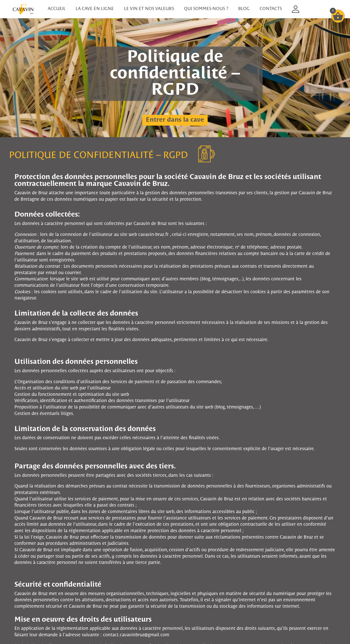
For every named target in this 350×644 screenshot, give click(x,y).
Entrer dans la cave (175, 120)
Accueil (57, 9)
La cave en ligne (95, 9)
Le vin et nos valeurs (149, 9)
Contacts (271, 9)
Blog (244, 9)
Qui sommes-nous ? (206, 9)
